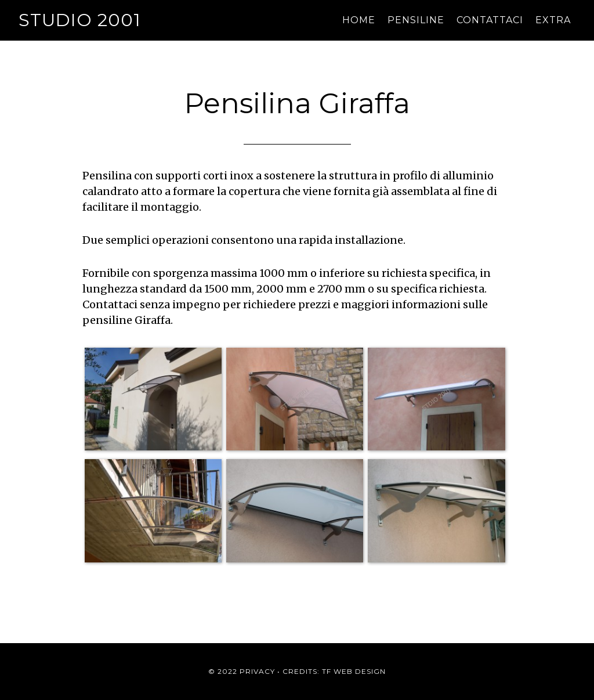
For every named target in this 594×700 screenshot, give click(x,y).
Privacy (257, 671)
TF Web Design (354, 671)
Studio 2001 (80, 20)
